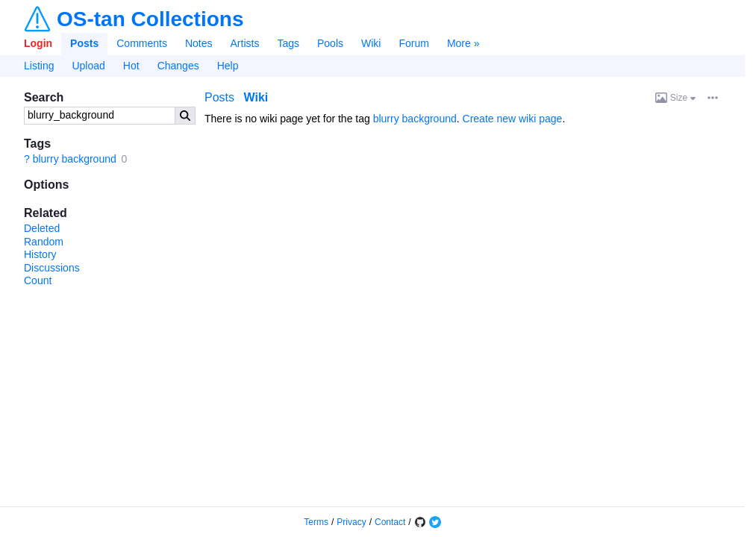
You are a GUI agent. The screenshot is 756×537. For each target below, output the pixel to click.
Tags (288, 43)
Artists (245, 43)
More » (463, 43)
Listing (39, 66)
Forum (413, 43)
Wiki (371, 43)
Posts (84, 43)
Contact (390, 522)
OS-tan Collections (150, 19)
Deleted (42, 228)
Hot (131, 66)
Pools (330, 43)
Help (228, 66)
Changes (178, 66)
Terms (316, 522)
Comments (142, 43)
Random (44, 242)
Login (38, 43)
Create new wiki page (513, 119)
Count (38, 280)
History (40, 254)
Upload (88, 66)
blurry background (75, 159)
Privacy (351, 522)
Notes (199, 43)
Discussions (52, 268)
